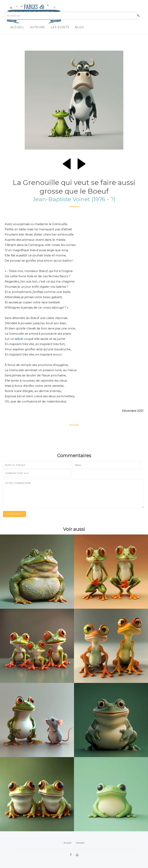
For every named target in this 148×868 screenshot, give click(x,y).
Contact (80, 843)
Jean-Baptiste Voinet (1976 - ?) (74, 199)
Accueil (17, 27)
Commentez (14, 514)
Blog (79, 27)
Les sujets (60, 27)
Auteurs (37, 27)
